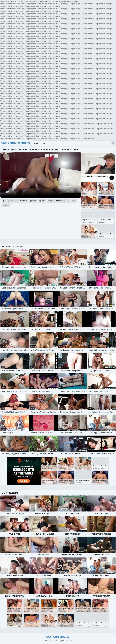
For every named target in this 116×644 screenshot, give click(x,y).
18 (68, 201)
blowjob (51, 201)
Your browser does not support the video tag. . (41, 175)
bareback (24, 201)
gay (4, 201)
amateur (6, 205)
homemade (61, 201)
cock (74, 201)
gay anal (33, 201)
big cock (42, 201)
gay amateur (13, 201)
